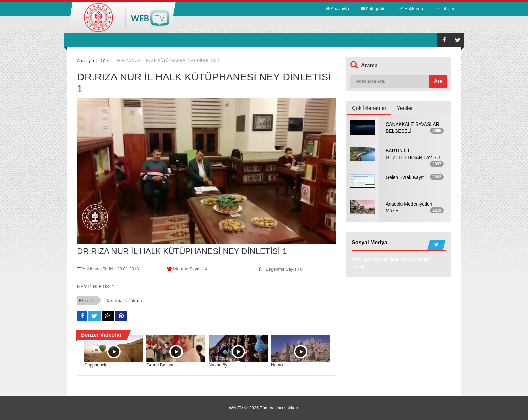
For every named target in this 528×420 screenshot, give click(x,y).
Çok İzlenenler (369, 108)
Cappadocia (96, 365)
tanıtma (114, 301)
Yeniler (405, 108)
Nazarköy (218, 365)
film (134, 301)
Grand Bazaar (160, 365)
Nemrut (278, 365)
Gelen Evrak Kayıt (405, 177)
